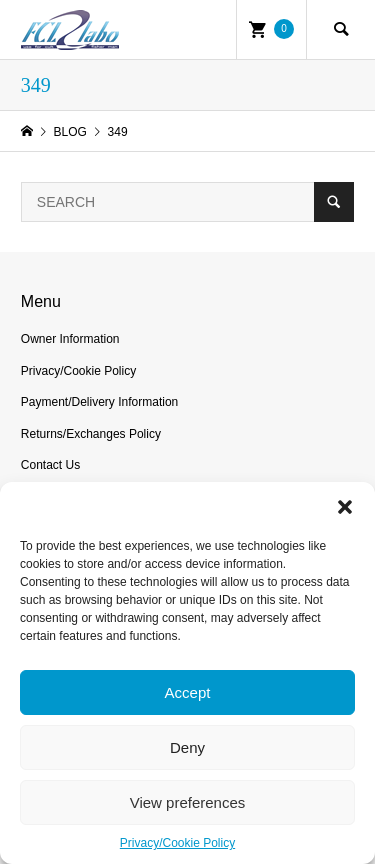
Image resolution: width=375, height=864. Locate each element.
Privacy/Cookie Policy (177, 843)
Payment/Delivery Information (99, 402)
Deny (187, 747)
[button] (345, 507)
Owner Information (70, 339)
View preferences (188, 802)
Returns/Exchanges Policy (91, 434)
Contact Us (50, 465)
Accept (188, 692)
